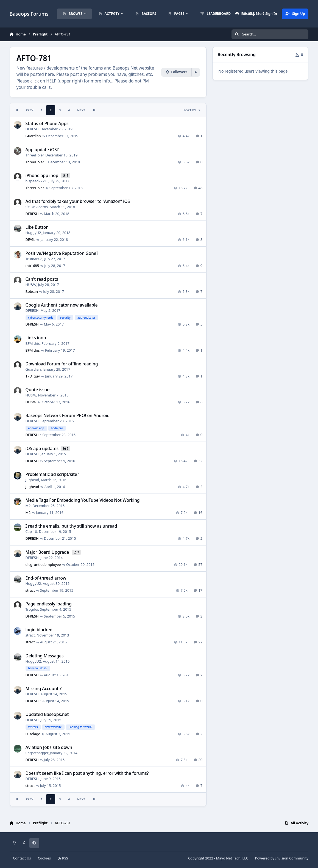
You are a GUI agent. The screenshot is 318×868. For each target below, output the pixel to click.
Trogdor (32, 609)
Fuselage (33, 734)
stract (30, 590)
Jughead (32, 480)
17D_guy (32, 376)
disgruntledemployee (43, 564)
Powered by (282, 858)
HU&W (31, 284)
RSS (63, 858)
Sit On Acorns (36, 207)
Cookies (44, 858)
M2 (28, 506)
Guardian (33, 136)
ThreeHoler (34, 155)
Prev (30, 110)
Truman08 (34, 258)
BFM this (32, 343)
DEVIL (30, 239)
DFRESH (32, 129)
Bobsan (31, 291)
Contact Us (22, 858)
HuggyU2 (33, 233)
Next (81, 110)
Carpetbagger (37, 753)
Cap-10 (31, 531)
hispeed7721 (36, 181)
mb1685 (32, 265)
